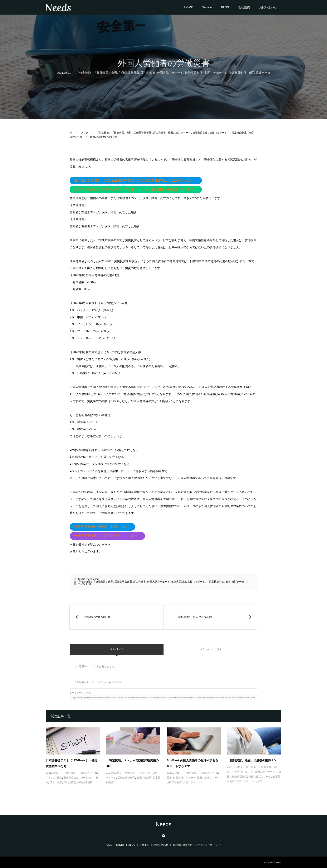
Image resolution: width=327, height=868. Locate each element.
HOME (189, 7)
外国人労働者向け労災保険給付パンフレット (107, 536)
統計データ (263, 73)
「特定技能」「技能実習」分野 (97, 73)
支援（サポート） (216, 73)
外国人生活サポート (208, 778)
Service (207, 7)
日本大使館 (56, 782)
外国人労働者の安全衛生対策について (102, 527)
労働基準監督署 (129, 73)
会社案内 (244, 7)
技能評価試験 (144, 778)
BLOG (225, 7)
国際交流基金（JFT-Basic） (79, 778)
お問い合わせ (268, 7)
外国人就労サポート (170, 73)
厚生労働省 (148, 73)
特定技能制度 (238, 73)
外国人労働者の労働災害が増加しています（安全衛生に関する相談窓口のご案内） (136, 189)
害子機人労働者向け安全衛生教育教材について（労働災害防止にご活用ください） (136, 180)
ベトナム (51, 778)
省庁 (251, 73)
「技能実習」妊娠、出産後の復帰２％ (252, 760)
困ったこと (247, 772)
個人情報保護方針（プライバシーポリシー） (197, 845)
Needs (163, 824)
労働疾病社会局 (126, 778)
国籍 (60, 778)
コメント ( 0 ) (117, 649)
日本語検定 (70, 782)
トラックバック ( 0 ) (210, 649)
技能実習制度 (194, 73)
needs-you (93, 579)
